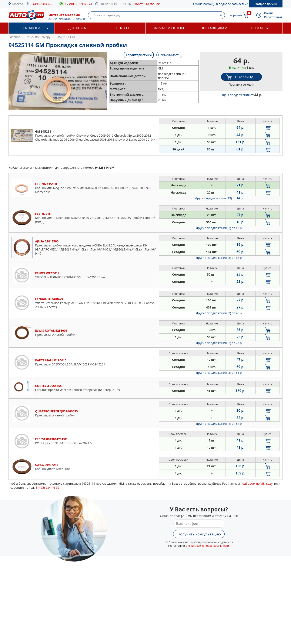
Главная (14, 37)
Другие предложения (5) (219, 258)
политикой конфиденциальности (208, 546)
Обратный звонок (147, 4)
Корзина (236, 15)
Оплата (123, 28)
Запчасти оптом (168, 28)
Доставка (77, 28)
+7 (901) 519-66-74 (78, 4)
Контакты (260, 28)
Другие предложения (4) (219, 424)
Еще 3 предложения (241, 95)
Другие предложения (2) (219, 343)
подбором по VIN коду (257, 483)
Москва (18, 4)
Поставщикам (214, 28)
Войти (269, 13)
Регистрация (273, 17)
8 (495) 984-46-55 (44, 4)
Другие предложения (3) (219, 313)
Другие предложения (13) (219, 198)
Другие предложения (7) (219, 228)
